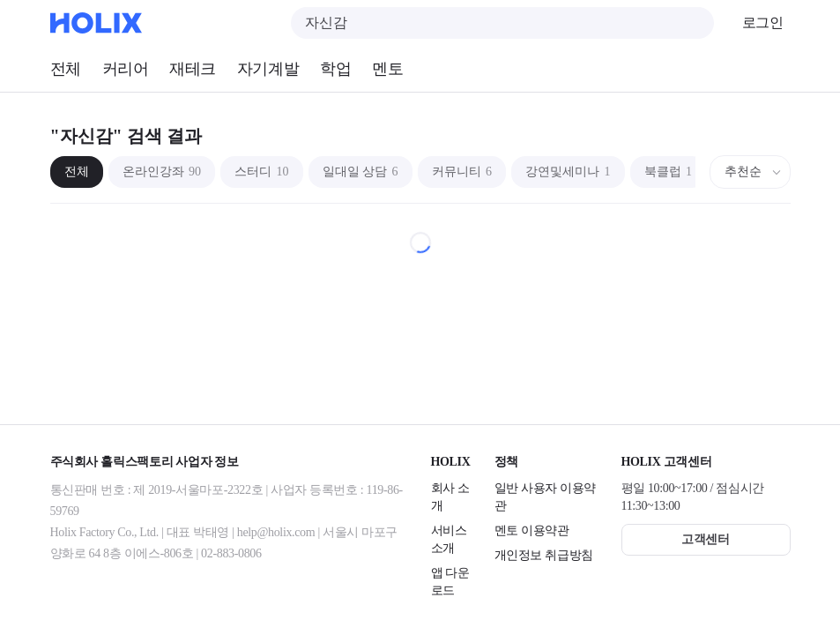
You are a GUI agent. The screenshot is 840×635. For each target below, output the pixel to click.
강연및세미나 (568, 172)
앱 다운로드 (450, 582)
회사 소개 (450, 497)
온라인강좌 (162, 172)
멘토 (387, 69)
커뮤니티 (462, 172)
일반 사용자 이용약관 (546, 497)
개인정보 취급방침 (544, 555)
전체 (66, 69)
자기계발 (268, 69)
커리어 (126, 69)
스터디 (262, 172)
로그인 (763, 22)
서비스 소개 (449, 539)
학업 (335, 69)
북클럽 (669, 172)
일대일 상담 (361, 172)
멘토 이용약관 (532, 530)
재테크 (193, 69)
